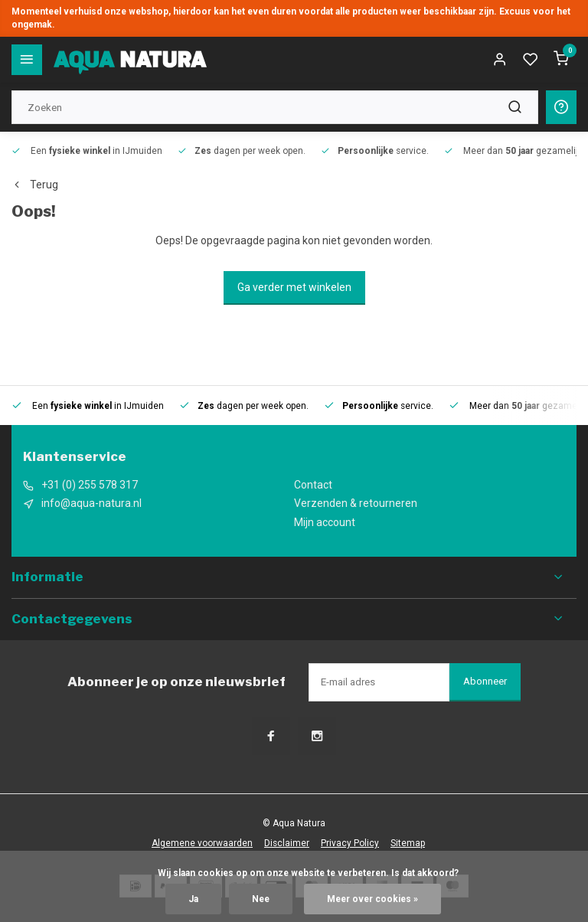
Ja (193, 899)
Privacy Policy (350, 843)
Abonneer (485, 681)
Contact (313, 485)
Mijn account (325, 522)
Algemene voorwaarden (202, 843)
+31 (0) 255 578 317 (90, 485)
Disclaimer (287, 843)
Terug (35, 185)
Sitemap (408, 843)
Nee (261, 899)
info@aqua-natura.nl (91, 503)
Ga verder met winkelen (294, 287)
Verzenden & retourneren (356, 503)
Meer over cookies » (372, 899)
